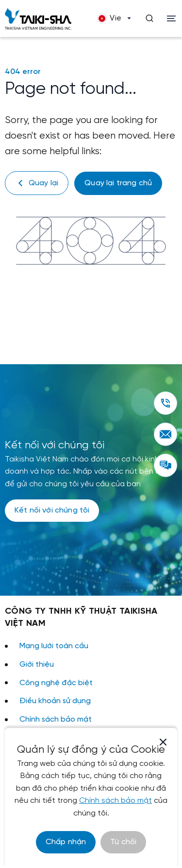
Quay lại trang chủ (118, 183)
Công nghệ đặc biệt (56, 683)
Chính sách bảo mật (56, 719)
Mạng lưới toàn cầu (54, 646)
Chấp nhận (66, 842)
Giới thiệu (37, 664)
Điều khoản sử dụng (55, 701)
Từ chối (123, 842)
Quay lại (37, 183)
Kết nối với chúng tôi (52, 510)
